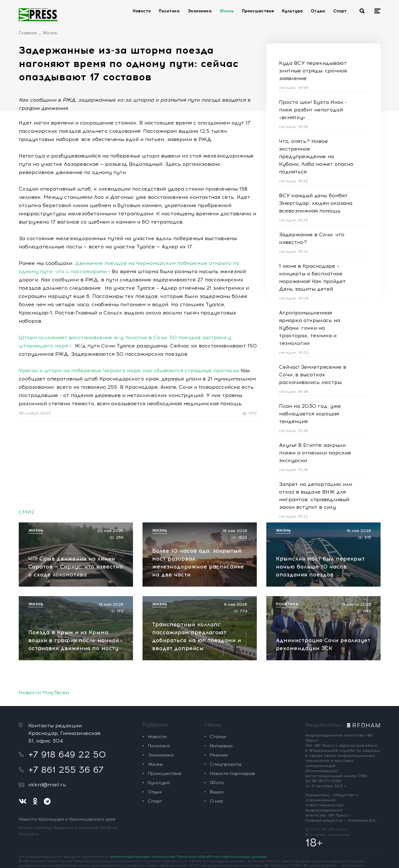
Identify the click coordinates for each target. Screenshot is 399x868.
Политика (169, 11)
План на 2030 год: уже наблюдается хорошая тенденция (310, 414)
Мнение (219, 755)
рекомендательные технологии (143, 857)
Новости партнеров (232, 774)
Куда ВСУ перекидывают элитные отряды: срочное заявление (313, 71)
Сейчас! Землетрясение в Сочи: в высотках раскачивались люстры (313, 375)
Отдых (318, 11)
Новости (142, 11)
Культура (292, 11)
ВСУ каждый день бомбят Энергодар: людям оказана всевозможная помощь (316, 203)
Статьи (218, 737)
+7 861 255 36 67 (66, 770)
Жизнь (227, 11)
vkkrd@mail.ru (47, 785)
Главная (28, 33)
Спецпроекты (226, 764)
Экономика (200, 11)
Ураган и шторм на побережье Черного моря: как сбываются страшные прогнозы (129, 370)
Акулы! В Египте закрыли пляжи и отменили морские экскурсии (315, 453)
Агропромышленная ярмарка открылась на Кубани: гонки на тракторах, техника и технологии (309, 328)
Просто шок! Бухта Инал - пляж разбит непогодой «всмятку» (313, 110)
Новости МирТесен (44, 693)
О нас (217, 801)
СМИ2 (27, 512)
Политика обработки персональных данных (222, 857)
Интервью (221, 746)
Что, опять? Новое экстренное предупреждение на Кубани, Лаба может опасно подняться (316, 156)
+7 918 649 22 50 (67, 754)
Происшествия (258, 11)
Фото (217, 783)
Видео (217, 792)
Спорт (340, 11)
